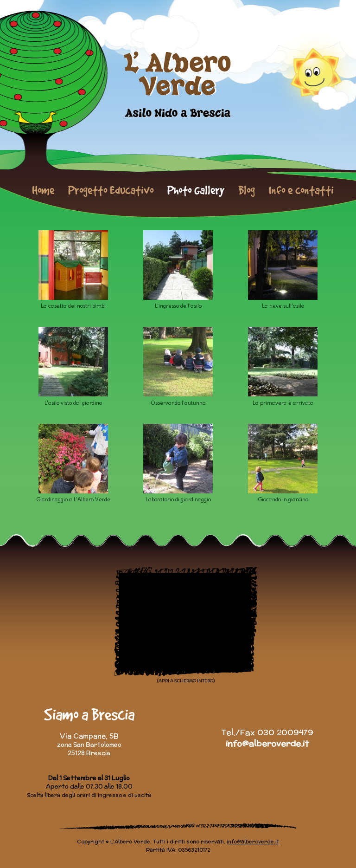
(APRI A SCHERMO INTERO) (186, 681)
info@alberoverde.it (267, 743)
